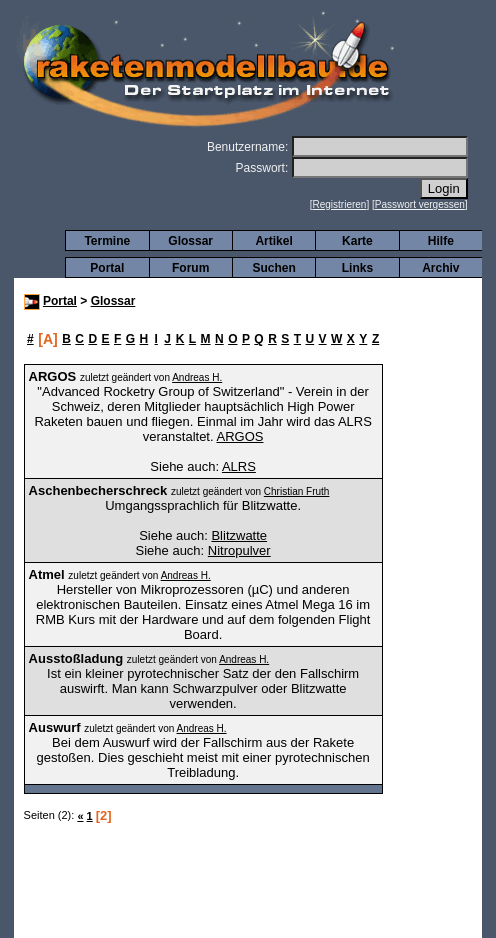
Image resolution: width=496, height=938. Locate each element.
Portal (107, 268)
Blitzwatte (239, 535)
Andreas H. (197, 377)
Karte (357, 241)
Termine (107, 241)
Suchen (273, 268)
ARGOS (239, 436)
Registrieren (340, 204)
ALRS (239, 466)
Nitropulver (239, 550)
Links (357, 268)
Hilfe (441, 241)
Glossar (190, 241)
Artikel (273, 241)
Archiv (440, 268)
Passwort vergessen (420, 204)
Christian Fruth (297, 491)
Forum (190, 268)
